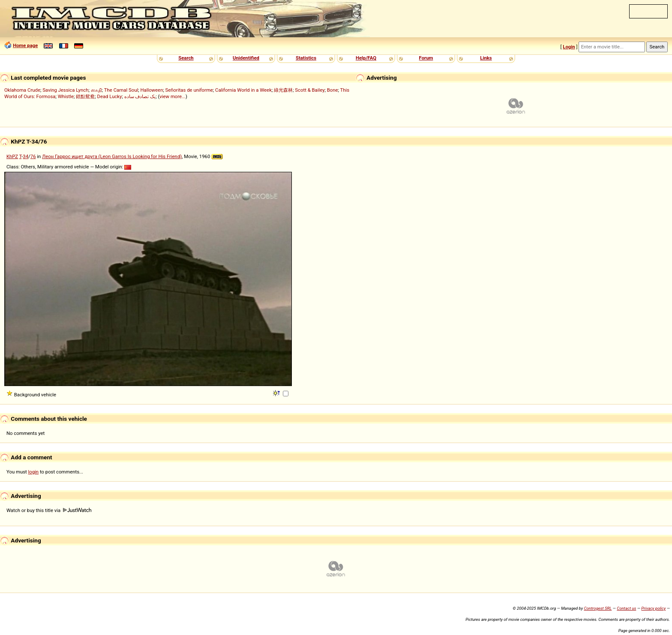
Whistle (66, 96)
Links (486, 58)
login (34, 472)
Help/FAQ (366, 58)
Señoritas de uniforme (189, 90)
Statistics (306, 58)
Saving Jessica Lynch (65, 90)
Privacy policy (653, 608)
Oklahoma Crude (22, 90)
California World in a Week (243, 90)
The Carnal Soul (121, 90)
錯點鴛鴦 (85, 96)
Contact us (626, 608)
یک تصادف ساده (140, 96)
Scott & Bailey (310, 90)
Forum (426, 58)
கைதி (96, 90)
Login (569, 47)
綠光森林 (283, 90)
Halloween (151, 90)
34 (25, 156)
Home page (25, 45)
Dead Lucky (109, 96)
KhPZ (12, 156)
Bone (333, 90)
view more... (172, 96)
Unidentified (246, 58)
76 (33, 156)
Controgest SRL (598, 608)
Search (186, 58)
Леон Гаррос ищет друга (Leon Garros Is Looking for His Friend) (112, 156)
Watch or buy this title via (49, 510)
